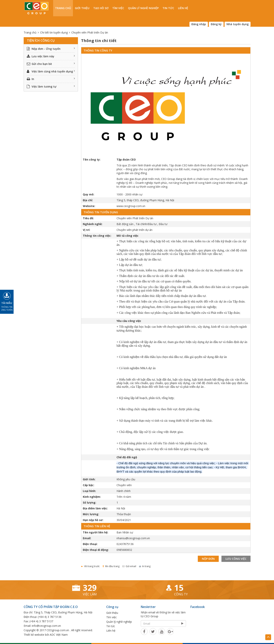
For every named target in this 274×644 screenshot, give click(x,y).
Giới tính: (89, 479)
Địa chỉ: (88, 200)
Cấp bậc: (89, 485)
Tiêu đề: (88, 218)
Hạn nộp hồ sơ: (93, 520)
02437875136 (125, 544)
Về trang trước (90, 566)
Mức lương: (91, 514)
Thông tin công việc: (97, 236)
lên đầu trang (111, 566)
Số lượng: (89, 503)
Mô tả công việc (127, 236)
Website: (89, 206)
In (51, 79)
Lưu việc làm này (51, 56)
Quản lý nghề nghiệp (143, 8)
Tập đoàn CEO (126, 159)
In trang (145, 566)
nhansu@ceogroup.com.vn (133, 538)
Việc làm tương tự (51, 86)
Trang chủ (63, 8)
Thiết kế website (34, 635)
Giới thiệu (82, 8)
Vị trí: (86, 230)
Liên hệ (183, 8)
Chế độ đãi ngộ (127, 457)
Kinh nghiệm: (92, 497)
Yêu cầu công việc (129, 321)
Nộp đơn (208, 559)
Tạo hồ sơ (101, 8)
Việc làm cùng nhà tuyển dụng (51, 71)
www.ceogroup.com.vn (131, 206)
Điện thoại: (90, 544)
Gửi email (129, 566)
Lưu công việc (236, 559)
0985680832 (124, 550)
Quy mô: (89, 194)
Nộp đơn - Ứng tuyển (51, 49)
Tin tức (168, 8)
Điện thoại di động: (96, 550)
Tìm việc (118, 8)
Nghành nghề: (93, 224)
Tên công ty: (92, 159)
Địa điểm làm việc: (95, 508)
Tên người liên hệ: (96, 532)
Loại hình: (89, 491)
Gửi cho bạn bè (51, 64)
